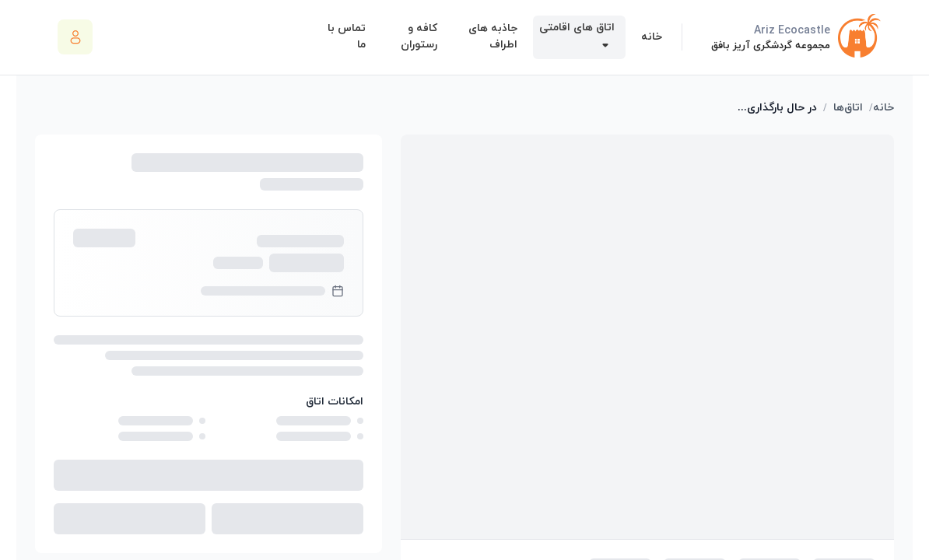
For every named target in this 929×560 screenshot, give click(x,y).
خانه (883, 108)
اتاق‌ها (848, 108)
